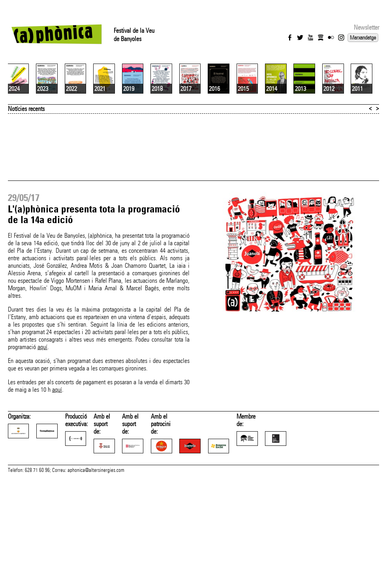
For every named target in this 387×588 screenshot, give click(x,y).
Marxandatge (363, 38)
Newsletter (366, 27)
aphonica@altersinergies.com (96, 582)
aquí (42, 432)
